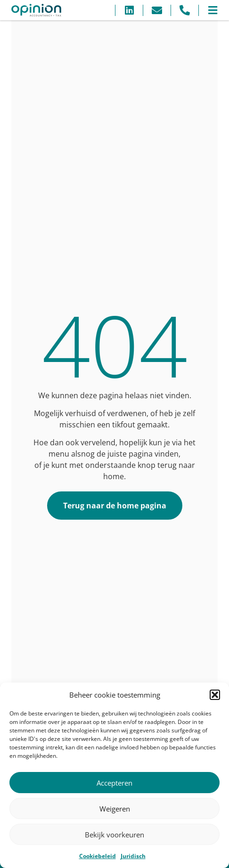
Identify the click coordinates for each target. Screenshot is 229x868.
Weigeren (115, 809)
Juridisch (133, 856)
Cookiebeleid (98, 856)
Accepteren (114, 783)
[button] (215, 695)
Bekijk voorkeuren (114, 835)
